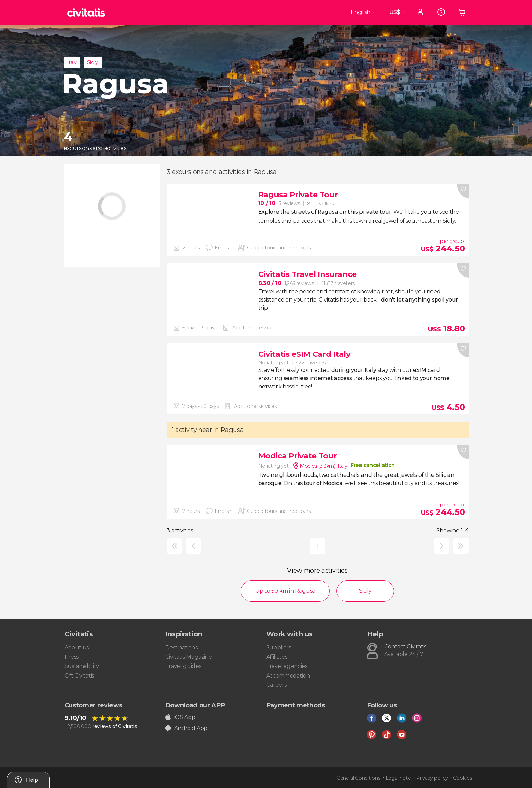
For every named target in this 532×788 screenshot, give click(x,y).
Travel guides (183, 666)
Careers (276, 685)
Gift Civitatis (79, 676)
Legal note (398, 778)
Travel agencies (287, 666)
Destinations (181, 648)
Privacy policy (432, 778)
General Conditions (358, 778)
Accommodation (288, 676)
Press (72, 657)
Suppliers (279, 648)
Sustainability (82, 666)
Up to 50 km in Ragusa (285, 591)
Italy (72, 62)
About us (77, 648)
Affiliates (277, 657)
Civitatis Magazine (189, 657)
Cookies (463, 778)
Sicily (93, 62)
